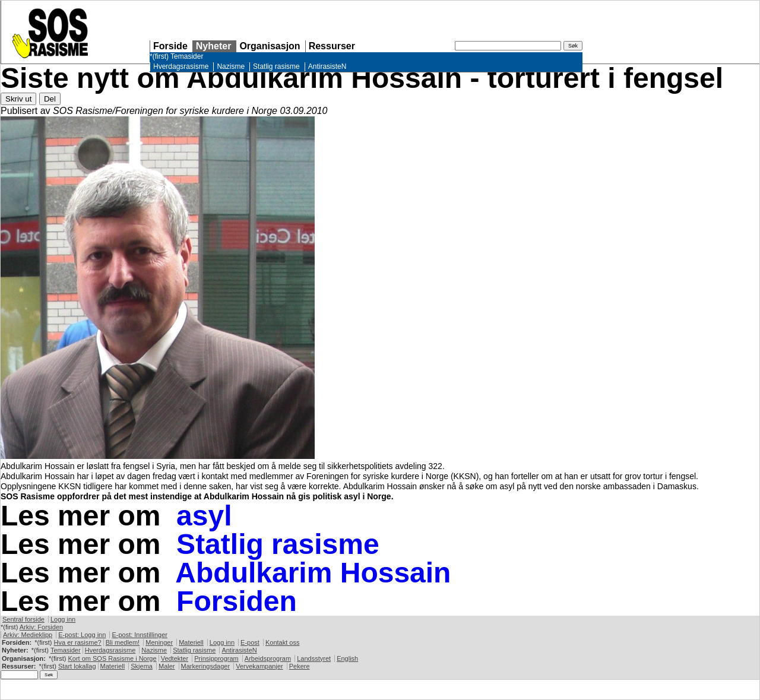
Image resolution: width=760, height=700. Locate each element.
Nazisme (231, 66)
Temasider (187, 56)
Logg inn (63, 619)
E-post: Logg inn (82, 635)
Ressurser (332, 46)
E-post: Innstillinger (140, 635)
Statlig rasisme (276, 66)
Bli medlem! (123, 642)
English (347, 658)
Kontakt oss (282, 642)
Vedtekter (175, 658)
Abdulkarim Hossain (313, 573)
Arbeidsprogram (268, 658)
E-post (250, 642)
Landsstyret (314, 658)
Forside (170, 46)
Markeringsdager (206, 666)
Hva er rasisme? (78, 642)
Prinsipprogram (216, 658)
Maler (167, 666)
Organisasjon (270, 46)
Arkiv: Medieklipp (28, 635)
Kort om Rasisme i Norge (112, 658)
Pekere (300, 666)
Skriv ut (18, 99)
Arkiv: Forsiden (41, 627)
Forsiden (237, 601)
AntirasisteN (327, 66)
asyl (204, 516)
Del (50, 99)
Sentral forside (23, 619)
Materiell (191, 642)
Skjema (142, 666)
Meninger (159, 642)
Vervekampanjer (259, 666)
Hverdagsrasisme (181, 66)
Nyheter (214, 46)
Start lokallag (77, 666)
